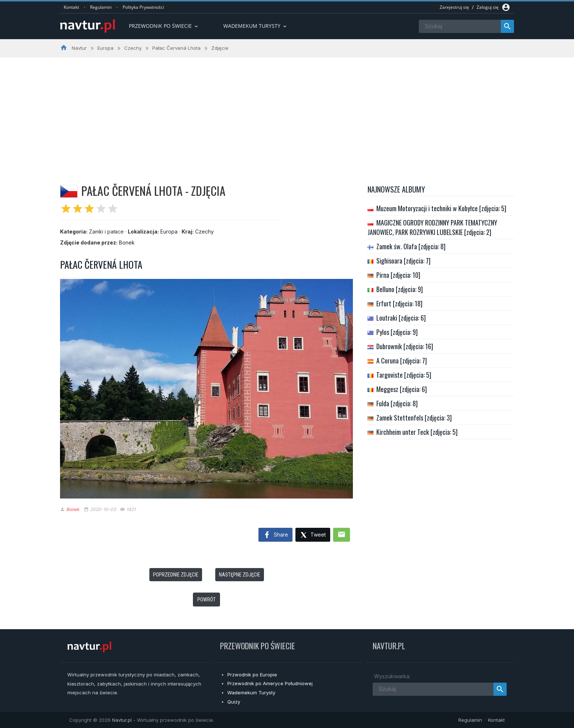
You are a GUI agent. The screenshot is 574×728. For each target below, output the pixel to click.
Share (275, 535)
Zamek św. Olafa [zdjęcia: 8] (411, 246)
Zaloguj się (488, 7)
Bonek (127, 242)
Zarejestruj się (454, 7)
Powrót (206, 600)
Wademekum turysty (256, 26)
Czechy (204, 232)
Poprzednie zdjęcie (176, 575)
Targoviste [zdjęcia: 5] (404, 375)
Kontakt (71, 7)
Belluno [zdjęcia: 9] (400, 289)
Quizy (234, 702)
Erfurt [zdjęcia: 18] (399, 303)
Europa (169, 232)
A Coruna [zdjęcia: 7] (402, 361)
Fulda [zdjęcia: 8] (397, 403)
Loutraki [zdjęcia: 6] (401, 318)
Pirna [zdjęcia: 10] (398, 275)
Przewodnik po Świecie (164, 26)
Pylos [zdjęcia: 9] (397, 332)
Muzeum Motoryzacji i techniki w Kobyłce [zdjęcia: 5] (441, 208)
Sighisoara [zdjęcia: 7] (403, 261)
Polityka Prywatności (143, 7)
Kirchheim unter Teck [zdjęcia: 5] (417, 432)
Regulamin (101, 7)
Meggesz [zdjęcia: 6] (402, 389)
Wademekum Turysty (251, 692)
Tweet (313, 535)
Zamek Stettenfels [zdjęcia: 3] (414, 418)
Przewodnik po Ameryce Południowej (270, 683)
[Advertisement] (287, 112)
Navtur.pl (122, 720)
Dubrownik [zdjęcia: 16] (405, 346)
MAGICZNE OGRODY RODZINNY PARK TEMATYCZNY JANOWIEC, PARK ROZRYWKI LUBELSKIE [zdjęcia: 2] (432, 227)
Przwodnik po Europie (252, 675)
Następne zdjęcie (240, 575)
